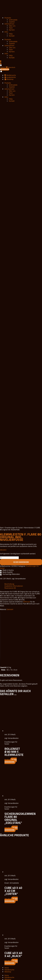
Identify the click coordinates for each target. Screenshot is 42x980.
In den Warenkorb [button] (11, 515)
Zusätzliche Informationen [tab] (14, 340)
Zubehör (12, 22)
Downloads (8, 780)
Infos (6, 32)
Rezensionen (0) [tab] (10, 342)
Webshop (8, 725)
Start (2, 281)
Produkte (8, 18)
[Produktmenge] (9, 311)
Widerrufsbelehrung (12, 788)
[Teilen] (4, 978)
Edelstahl (10, 363)
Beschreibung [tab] (9, 338)
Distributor (8, 760)
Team (11, 28)
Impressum (8, 782)
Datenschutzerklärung (12, 786)
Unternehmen (9, 24)
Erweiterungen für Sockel (14, 281)
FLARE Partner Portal (12, 762)
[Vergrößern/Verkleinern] (1, 978)
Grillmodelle (13, 20)
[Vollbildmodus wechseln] (2, 978)
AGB (6, 784)
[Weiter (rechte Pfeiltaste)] (2, 980)
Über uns (12, 26)
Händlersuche (9, 723)
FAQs (11, 34)
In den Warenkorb (21, 316)
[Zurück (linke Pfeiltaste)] (1, 980)
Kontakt (12, 36)
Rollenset (27, 355)
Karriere (12, 30)
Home (7, 721)
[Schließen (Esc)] (6, 978)
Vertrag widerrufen (11, 790)
